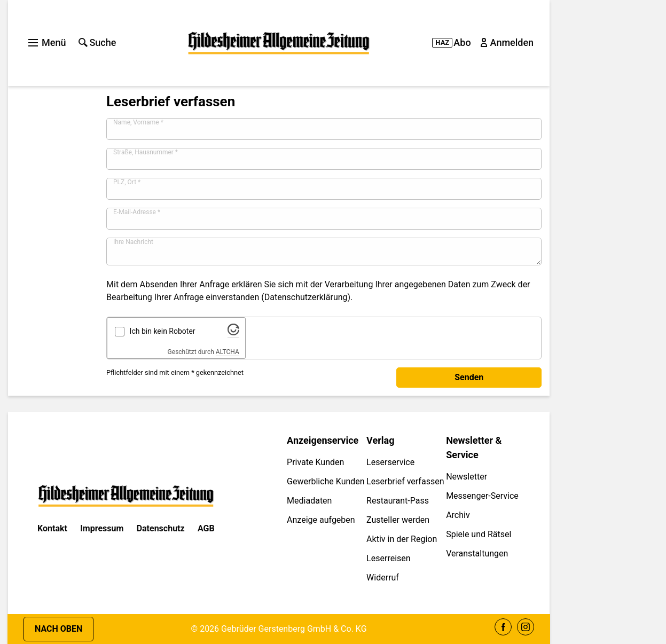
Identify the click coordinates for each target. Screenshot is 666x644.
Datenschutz (161, 528)
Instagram (526, 627)
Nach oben (58, 629)
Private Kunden (315, 462)
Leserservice (390, 462)
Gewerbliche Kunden (326, 481)
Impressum (102, 528)
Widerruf (383, 578)
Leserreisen (389, 558)
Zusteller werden (398, 520)
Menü (47, 42)
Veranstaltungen (477, 553)
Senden (469, 377)
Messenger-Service (482, 496)
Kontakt (52, 528)
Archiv (458, 515)
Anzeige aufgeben (321, 520)
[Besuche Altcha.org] (233, 333)
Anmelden (508, 42)
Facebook (503, 627)
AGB (206, 528)
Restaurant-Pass (398, 501)
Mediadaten (309, 501)
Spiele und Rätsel (479, 534)
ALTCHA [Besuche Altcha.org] (228, 352)
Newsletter (467, 477)
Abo (451, 42)
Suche (97, 42)
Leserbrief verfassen (405, 481)
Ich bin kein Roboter (163, 331)
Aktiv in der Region (402, 539)
